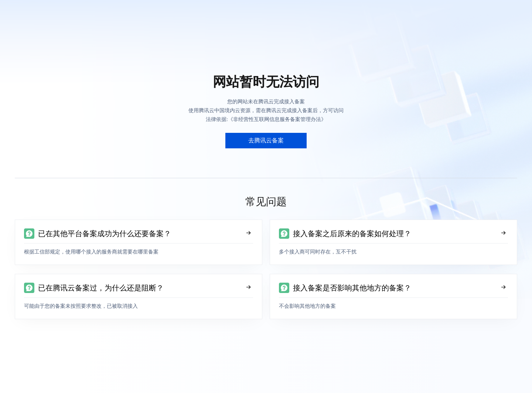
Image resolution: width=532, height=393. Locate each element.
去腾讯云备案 (266, 140)
